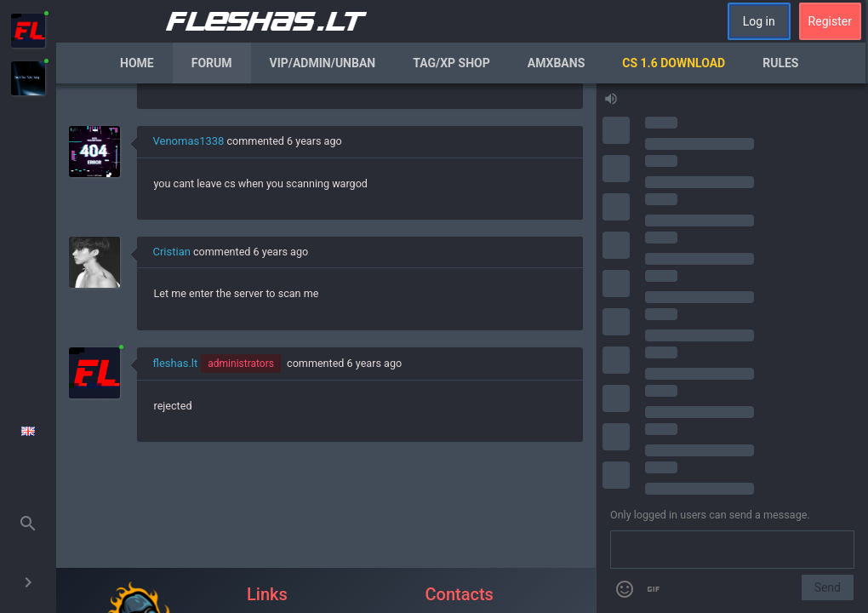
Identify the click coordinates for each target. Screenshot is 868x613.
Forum (212, 63)
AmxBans (557, 63)
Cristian (172, 252)
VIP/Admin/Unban (323, 63)
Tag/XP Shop (451, 63)
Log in (759, 21)
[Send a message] (732, 550)
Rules (780, 63)
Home (137, 63)
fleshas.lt (176, 363)
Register (830, 21)
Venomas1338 (189, 141)
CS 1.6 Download (674, 63)
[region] (326, 348)
